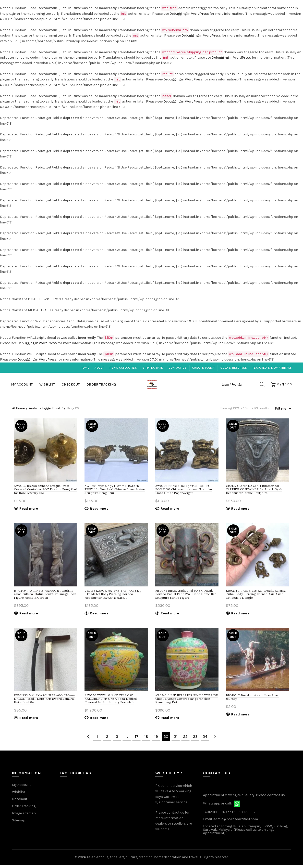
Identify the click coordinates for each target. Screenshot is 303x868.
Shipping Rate (153, 368)
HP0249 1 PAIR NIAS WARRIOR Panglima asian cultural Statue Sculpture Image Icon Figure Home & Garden (43, 596)
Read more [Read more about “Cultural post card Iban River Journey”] (242, 718)
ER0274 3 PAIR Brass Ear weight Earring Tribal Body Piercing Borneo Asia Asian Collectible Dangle (257, 596)
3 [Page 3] (117, 740)
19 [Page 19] (156, 740)
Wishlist (47, 384)
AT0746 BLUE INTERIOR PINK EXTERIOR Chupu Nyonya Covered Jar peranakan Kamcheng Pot (187, 702)
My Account (22, 384)
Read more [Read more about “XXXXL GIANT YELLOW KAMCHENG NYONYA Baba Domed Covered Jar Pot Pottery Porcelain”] (98, 721)
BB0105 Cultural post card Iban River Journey (254, 700)
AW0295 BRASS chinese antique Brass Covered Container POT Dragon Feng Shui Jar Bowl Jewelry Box (43, 490)
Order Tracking (101, 384)
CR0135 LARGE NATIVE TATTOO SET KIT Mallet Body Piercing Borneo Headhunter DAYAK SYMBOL (115, 596)
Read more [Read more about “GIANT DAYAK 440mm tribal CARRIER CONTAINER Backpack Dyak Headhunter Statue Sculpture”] (242, 510)
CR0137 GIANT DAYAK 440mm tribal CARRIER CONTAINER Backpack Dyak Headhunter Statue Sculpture (255, 490)
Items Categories (123, 368)
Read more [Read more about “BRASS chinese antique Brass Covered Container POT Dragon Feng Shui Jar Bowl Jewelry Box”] (27, 510)
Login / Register (232, 384)
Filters (281, 408)
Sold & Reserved (234, 368)
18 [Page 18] (146, 740)
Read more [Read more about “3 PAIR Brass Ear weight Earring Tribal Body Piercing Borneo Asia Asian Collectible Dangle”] (242, 615)
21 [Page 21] (176, 740)
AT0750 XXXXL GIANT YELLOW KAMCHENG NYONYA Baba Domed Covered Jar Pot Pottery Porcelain (110, 702)
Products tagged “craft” (46, 408)
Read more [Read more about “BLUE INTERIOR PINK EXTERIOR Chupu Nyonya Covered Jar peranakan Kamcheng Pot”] (170, 721)
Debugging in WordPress (189, 14)
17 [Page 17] (137, 740)
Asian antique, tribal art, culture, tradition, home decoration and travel (142, 860)
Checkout (71, 384)
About (99, 368)
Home (85, 368)
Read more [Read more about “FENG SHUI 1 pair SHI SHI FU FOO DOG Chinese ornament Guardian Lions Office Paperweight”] (170, 510)
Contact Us (178, 368)
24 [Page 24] (205, 740)
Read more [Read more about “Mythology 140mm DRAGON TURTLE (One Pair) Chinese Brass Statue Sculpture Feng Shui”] (98, 510)
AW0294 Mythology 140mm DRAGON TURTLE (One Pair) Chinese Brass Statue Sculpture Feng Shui (114, 490)
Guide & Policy (203, 368)
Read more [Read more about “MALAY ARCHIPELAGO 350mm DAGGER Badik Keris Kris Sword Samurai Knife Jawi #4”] (27, 721)
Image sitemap (24, 816)
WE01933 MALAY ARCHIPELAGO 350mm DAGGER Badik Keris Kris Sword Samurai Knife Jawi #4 (42, 702)
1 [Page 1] (97, 740)
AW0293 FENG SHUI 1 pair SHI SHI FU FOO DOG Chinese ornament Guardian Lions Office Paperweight (187, 490)
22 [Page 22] (185, 740)
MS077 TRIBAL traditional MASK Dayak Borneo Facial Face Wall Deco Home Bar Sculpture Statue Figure (186, 596)
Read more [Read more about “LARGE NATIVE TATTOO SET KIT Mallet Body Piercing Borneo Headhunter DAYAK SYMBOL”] (98, 615)
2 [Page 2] (107, 740)
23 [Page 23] (195, 740)
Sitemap (19, 823)
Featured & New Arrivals (272, 368)
